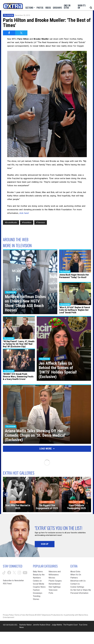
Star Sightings (55, 587)
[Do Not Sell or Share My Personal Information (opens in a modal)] (81, 591)
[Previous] (5, 494)
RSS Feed (7, 584)
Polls (51, 593)
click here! (24, 213)
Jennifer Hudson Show (42, 625)
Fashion (36, 590)
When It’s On (76, 575)
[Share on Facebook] (9, 33)
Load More (47, 449)
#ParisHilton (27, 223)
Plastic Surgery (55, 581)
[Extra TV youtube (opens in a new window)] (25, 573)
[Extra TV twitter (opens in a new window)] (14, 573)
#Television (41, 223)
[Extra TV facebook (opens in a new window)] (9, 573)
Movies (52, 578)
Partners (74, 578)
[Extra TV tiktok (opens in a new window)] (4, 573)
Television (8, 15)
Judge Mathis (57, 625)
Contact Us (75, 584)
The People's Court (70, 625)
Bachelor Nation (26, 625)
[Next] (89, 494)
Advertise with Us (78, 581)
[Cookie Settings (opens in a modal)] (77, 587)
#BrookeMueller (11, 223)
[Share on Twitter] (21, 33)
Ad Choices (30, 615)
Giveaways (38, 593)
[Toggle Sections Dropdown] (30, 8)
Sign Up (45, 544)
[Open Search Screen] (91, 8)
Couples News (39, 587)
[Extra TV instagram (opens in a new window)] (19, 573)
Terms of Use (20, 615)
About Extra (75, 572)
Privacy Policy (8, 615)
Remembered (54, 584)
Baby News (38, 572)
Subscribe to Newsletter (13, 581)
